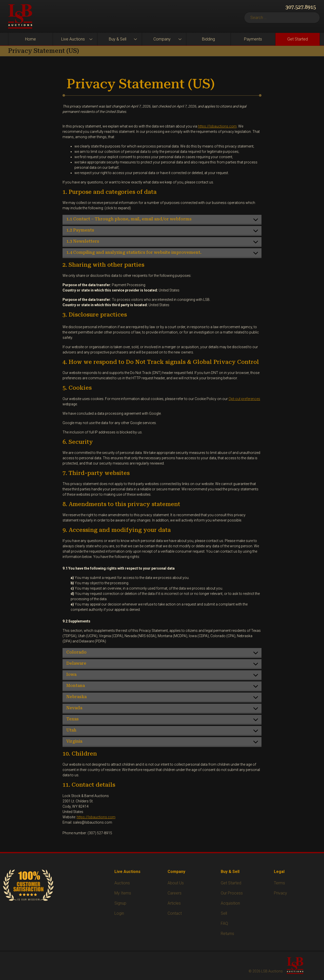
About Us (176, 883)
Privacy (280, 893)
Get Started (298, 39)
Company (162, 39)
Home (31, 39)
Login (119, 913)
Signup (120, 903)
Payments (253, 39)
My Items (123, 893)
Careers (175, 893)
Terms (279, 883)
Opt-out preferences (244, 399)
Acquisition (230, 903)
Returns (227, 934)
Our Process (232, 893)
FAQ (224, 923)
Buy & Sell (118, 39)
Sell (224, 913)
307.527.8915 (301, 7)
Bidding (208, 39)
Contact (175, 913)
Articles (174, 903)
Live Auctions (73, 39)
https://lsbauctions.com (217, 126)
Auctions (122, 883)
